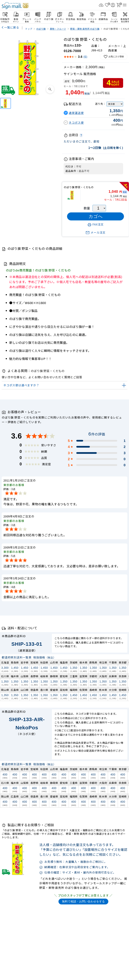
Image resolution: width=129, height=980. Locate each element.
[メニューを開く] (125, 5)
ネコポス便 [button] (76, 123)
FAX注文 (95, 224)
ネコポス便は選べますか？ (21, 385)
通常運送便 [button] (76, 113)
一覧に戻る (12, 27)
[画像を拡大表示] (50, 89)
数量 (87, 208)
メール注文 (95, 232)
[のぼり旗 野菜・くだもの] (5, 103)
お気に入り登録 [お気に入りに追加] (114, 57)
